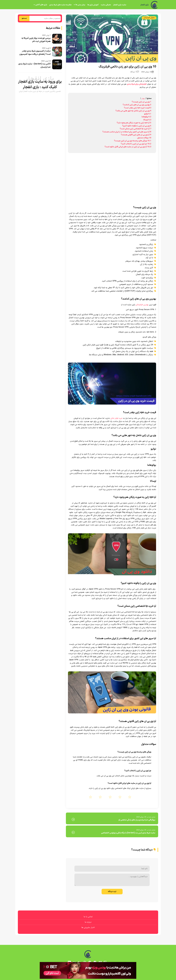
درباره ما (88, 922)
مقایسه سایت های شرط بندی (60, 5)
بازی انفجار (144, 5)
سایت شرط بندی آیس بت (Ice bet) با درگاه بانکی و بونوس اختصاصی (128, 833)
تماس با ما (88, 917)
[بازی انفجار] (154, 5)
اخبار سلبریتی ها (88, 927)
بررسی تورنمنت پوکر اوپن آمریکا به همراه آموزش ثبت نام (36, 40)
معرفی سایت (106, 5)
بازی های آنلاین (41, 5)
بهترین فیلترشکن (142, 305)
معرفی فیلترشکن (149, 18)
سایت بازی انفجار (120, 5)
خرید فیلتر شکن (117, 418)
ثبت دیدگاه (112, 892)
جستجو (24, 18)
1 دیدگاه (135, 72)
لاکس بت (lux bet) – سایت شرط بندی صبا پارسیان (35, 65)
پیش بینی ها (80, 5)
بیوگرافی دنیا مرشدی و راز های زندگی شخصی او (137, 820)
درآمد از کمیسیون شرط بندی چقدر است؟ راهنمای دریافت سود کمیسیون (35, 53)
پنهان (143, 98)
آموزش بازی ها (93, 5)
